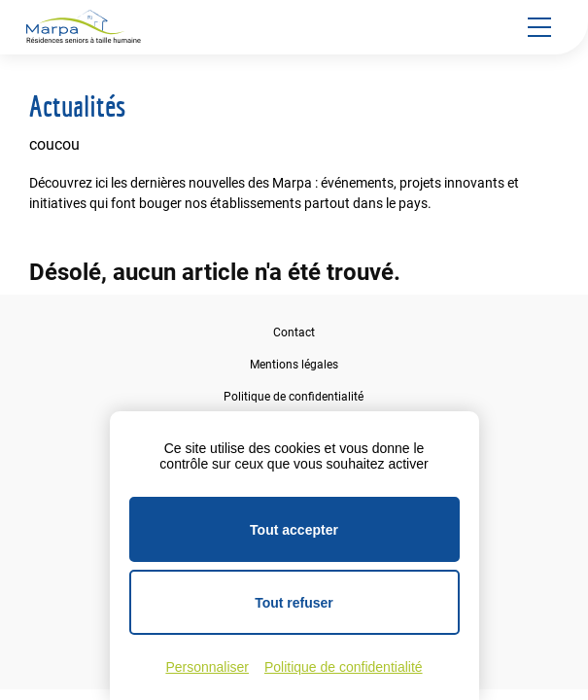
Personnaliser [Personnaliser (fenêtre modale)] (207, 667)
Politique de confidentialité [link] (344, 667)
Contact (294, 332)
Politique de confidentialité (294, 397)
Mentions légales (294, 365)
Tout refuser (294, 603)
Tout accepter (294, 530)
